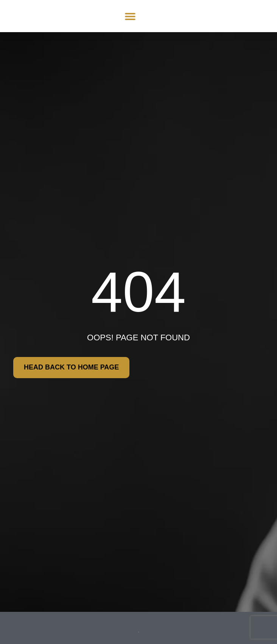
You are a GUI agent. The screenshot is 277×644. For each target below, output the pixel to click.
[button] (130, 16)
